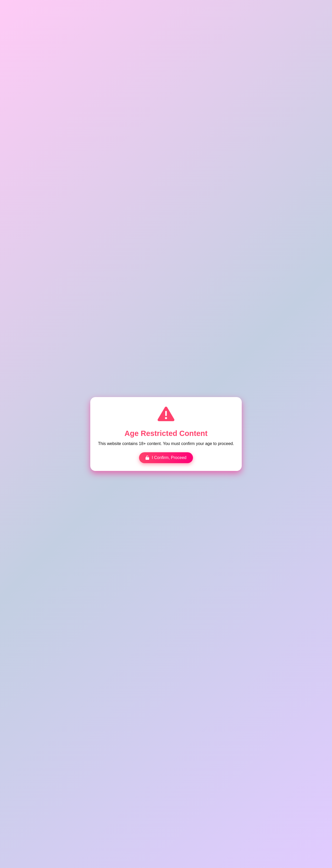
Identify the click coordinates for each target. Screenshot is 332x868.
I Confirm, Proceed (166, 457)
